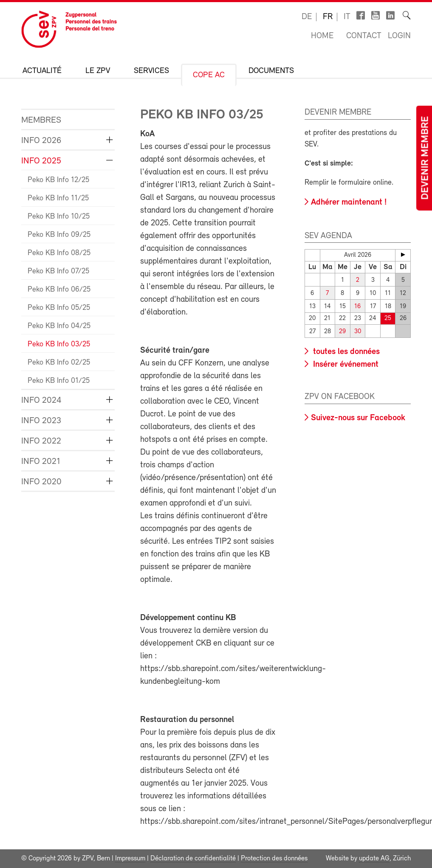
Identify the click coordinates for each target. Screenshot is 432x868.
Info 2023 (41, 421)
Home (322, 36)
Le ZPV (98, 71)
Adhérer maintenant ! (349, 202)
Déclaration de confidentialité (193, 859)
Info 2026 (41, 141)
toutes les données (345, 352)
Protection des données (274, 859)
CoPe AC (209, 75)
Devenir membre (426, 158)
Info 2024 (41, 400)
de (307, 17)
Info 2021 (41, 462)
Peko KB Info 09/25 (59, 235)
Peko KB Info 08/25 (59, 253)
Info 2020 (41, 482)
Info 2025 (41, 161)
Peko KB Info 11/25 (58, 198)
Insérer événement (345, 365)
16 (357, 307)
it (347, 17)
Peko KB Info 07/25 (58, 271)
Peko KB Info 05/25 (59, 308)
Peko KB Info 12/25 (58, 180)
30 (358, 332)
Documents (271, 71)
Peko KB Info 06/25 (59, 290)
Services (151, 71)
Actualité (42, 71)
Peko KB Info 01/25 (59, 381)
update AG (374, 859)
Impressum (130, 859)
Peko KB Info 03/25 (59, 344)
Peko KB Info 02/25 (59, 363)
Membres (41, 120)
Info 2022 (41, 441)
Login (399, 36)
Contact (364, 36)
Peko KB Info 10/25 (59, 217)
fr (328, 17)
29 (342, 332)
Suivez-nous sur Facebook (358, 418)
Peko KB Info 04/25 (59, 326)
